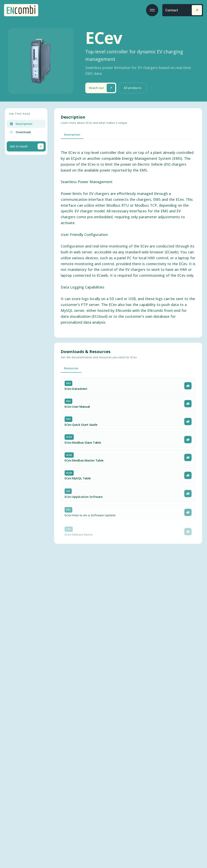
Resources (71, 368)
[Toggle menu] (152, 10)
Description (72, 135)
